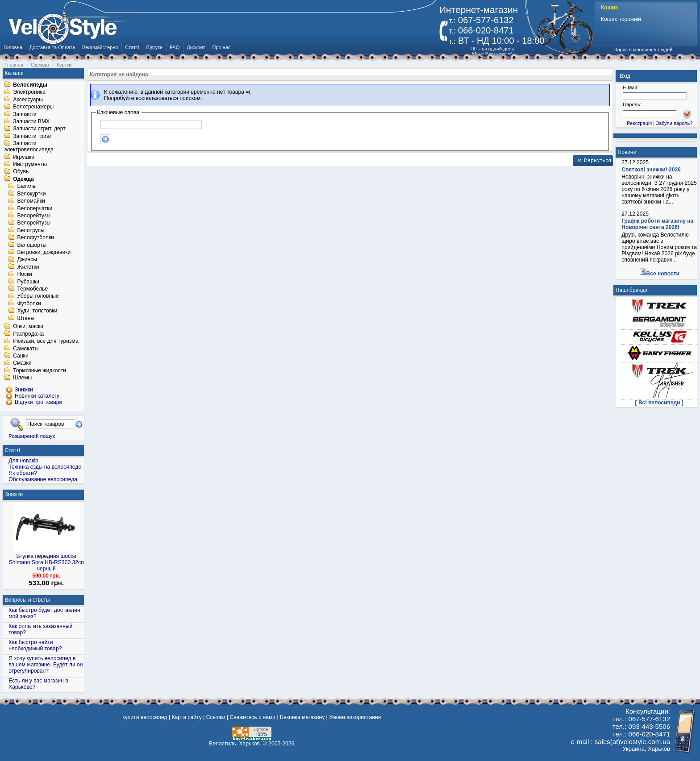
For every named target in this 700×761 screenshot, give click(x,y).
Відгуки (155, 47)
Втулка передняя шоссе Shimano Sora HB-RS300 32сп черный (46, 562)
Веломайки (31, 201)
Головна (13, 47)
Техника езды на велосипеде (45, 467)
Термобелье (32, 289)
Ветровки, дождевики (44, 252)
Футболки (29, 304)
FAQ (175, 47)
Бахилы (27, 187)
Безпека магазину (302, 717)
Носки (25, 274)
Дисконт (196, 47)
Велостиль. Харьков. (235, 744)
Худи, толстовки (37, 311)
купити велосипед (145, 717)
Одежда (23, 179)
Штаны (26, 318)
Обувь (21, 172)
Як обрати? (23, 473)
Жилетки (28, 267)
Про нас (222, 47)
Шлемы (22, 378)
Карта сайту (186, 717)
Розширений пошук (32, 436)
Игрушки (24, 157)
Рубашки (28, 282)
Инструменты (30, 164)
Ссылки (216, 717)
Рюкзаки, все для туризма (46, 341)
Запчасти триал (33, 136)
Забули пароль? (674, 123)
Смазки (22, 363)
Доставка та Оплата (52, 47)
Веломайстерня (100, 47)
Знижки (14, 495)
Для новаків (23, 461)
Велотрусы (31, 230)
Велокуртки (31, 194)
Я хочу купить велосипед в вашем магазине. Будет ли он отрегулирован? (46, 665)
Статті (132, 47)
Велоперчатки (35, 208)
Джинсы (27, 260)
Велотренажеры (33, 107)
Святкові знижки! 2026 (651, 170)
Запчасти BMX (31, 121)
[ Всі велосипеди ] (659, 403)
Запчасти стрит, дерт (39, 129)
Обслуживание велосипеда (43, 479)
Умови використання (355, 717)
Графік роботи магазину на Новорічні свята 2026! (657, 224)
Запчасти (25, 114)
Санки (21, 356)
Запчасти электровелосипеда (29, 147)
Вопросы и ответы (27, 600)
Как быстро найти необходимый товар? (35, 645)
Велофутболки (35, 238)
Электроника (29, 92)
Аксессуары (28, 100)
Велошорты (32, 245)
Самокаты (26, 349)
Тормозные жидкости (40, 370)
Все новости (663, 274)
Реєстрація (639, 123)
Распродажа (28, 334)
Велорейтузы (34, 216)
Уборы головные (38, 296)
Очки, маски (28, 327)
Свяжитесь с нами (252, 717)
